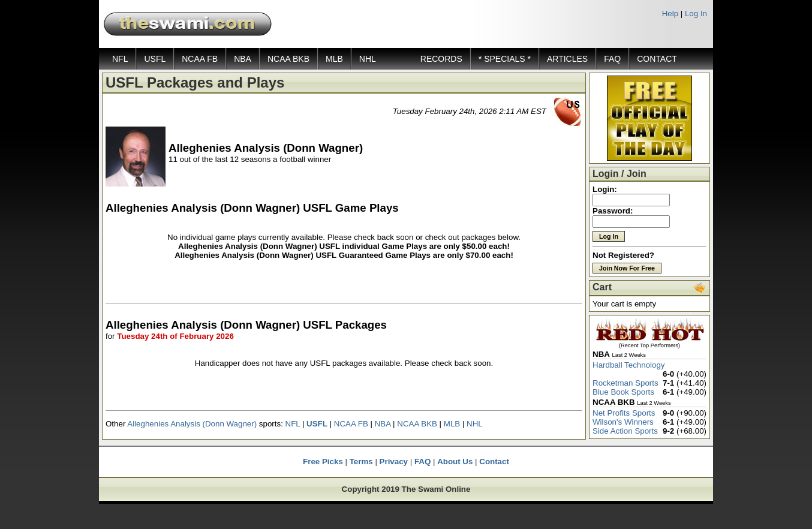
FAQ (612, 59)
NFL (120, 59)
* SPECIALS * (505, 59)
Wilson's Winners (623, 422)
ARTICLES (567, 59)
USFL (155, 59)
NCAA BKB (288, 59)
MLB (334, 59)
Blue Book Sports (623, 392)
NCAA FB (200, 59)
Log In (696, 13)
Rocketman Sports (625, 383)
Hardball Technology (629, 365)
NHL (368, 59)
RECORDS (441, 59)
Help (670, 13)
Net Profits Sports (624, 413)
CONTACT (657, 59)
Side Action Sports (625, 431)
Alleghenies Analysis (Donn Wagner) (192, 424)
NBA (243, 59)
